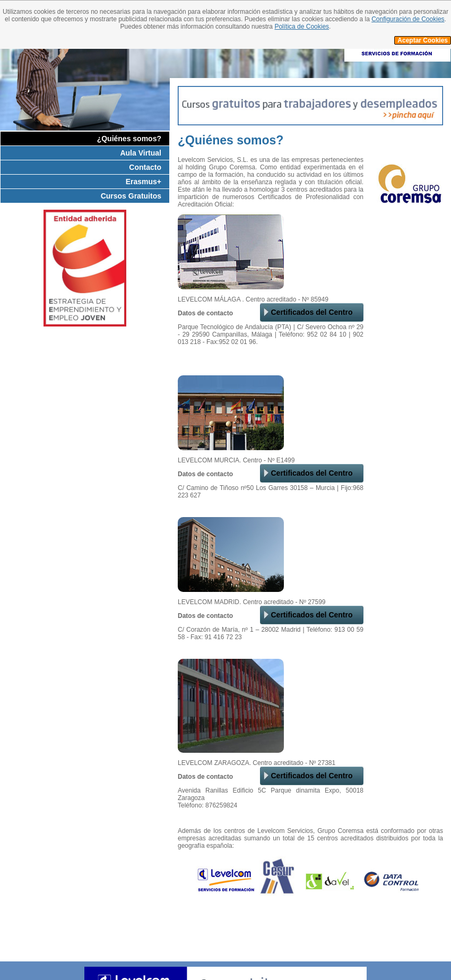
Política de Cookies (302, 27)
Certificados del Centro (311, 312)
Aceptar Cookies (423, 40)
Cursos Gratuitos (131, 196)
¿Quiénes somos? (129, 139)
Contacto (145, 167)
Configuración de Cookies (408, 19)
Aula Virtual (141, 153)
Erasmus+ (144, 182)
